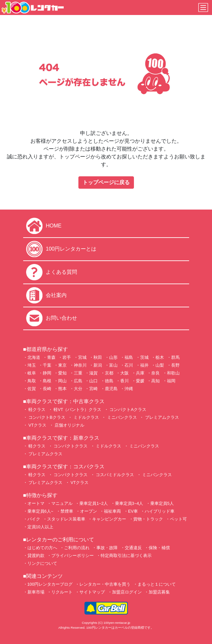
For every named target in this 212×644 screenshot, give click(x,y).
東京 (62, 365)
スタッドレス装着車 (66, 519)
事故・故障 (107, 548)
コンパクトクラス (70, 446)
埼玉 (32, 365)
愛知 (62, 373)
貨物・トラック (148, 519)
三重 (78, 373)
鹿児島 (111, 389)
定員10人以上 (40, 527)
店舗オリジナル (69, 425)
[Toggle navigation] (203, 7)
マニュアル (62, 503)
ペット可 (178, 519)
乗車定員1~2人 (94, 503)
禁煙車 (67, 511)
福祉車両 (112, 511)
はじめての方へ (42, 548)
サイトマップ (92, 592)
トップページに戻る (106, 182)
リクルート (62, 592)
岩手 (67, 357)
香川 (124, 381)
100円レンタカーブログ (50, 584)
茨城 (144, 357)
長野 (175, 365)
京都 (109, 373)
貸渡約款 (36, 556)
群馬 (175, 357)
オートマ (36, 503)
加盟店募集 (159, 592)
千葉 (47, 365)
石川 (129, 365)
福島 (129, 357)
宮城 (82, 357)
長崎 (47, 389)
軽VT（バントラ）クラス (77, 410)
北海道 (34, 357)
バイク (34, 519)
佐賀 (32, 389)
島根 (47, 381)
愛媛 (140, 381)
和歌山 (173, 373)
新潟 (98, 365)
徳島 (109, 381)
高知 (155, 381)
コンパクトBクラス (46, 417)
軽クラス (37, 410)
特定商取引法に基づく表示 (126, 556)
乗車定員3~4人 (129, 503)
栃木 (160, 357)
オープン (89, 511)
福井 (144, 365)
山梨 (160, 365)
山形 (113, 357)
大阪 (124, 373)
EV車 (133, 511)
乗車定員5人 (162, 503)
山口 (93, 381)
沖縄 (129, 389)
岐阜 (32, 373)
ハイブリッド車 (160, 511)
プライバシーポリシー (73, 556)
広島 (78, 381)
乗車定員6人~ (41, 511)
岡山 (62, 381)
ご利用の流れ (77, 548)
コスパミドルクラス (114, 475)
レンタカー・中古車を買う (105, 584)
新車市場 (36, 592)
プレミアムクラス (161, 417)
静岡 (47, 373)
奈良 (155, 373)
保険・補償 (159, 548)
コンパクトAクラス (127, 410)
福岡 (171, 381)
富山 (113, 365)
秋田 (98, 357)
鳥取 (32, 381)
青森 (51, 357)
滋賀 (93, 373)
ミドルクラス (86, 417)
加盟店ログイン (127, 592)
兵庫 (140, 373)
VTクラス (37, 425)
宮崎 (93, 389)
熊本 (62, 389)
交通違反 (133, 548)
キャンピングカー (109, 519)
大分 (78, 389)
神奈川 (80, 365)
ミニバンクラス (121, 417)
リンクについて (42, 563)
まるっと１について (157, 584)
